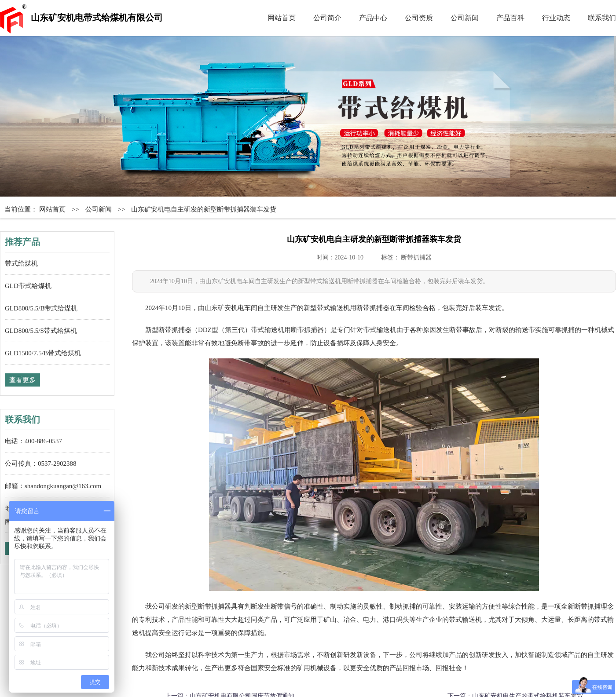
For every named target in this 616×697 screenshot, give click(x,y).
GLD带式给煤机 (28, 286)
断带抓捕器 (416, 257)
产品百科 (510, 18)
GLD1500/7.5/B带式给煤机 (43, 353)
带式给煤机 (21, 263)
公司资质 (419, 18)
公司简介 (327, 18)
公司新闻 (465, 18)
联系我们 (602, 18)
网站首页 (282, 18)
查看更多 (22, 380)
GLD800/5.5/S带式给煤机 (41, 331)
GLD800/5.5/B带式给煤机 (41, 308)
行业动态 (556, 18)
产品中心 (373, 18)
